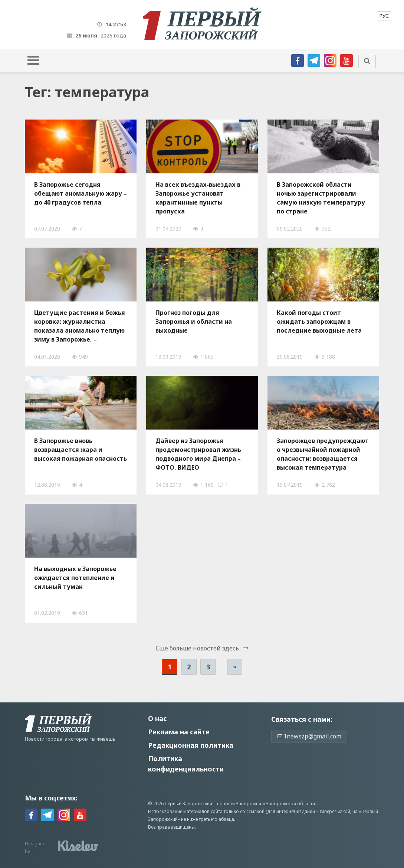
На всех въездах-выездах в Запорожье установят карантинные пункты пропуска (198, 198)
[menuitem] (384, 16)
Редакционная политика (191, 745)
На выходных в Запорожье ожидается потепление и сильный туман (75, 578)
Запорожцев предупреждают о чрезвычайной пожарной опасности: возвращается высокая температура (323, 454)
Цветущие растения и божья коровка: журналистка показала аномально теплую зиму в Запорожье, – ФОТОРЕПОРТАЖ (80, 326)
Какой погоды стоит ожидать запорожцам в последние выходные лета (319, 322)
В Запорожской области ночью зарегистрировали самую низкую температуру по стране (321, 198)
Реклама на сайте (179, 732)
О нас (157, 718)
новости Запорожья (239, 804)
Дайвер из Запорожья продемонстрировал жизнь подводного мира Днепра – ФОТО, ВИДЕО (198, 454)
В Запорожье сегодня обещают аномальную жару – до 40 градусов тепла (81, 193)
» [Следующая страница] (235, 667)
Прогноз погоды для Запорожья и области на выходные (194, 322)
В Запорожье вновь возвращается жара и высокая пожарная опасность (81, 450)
